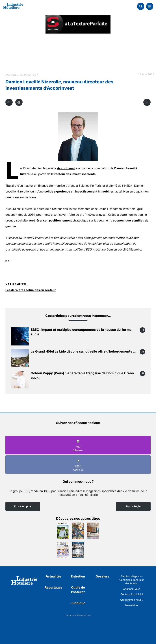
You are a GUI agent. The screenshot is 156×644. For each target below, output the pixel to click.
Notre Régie (133, 506)
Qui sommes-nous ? (132, 600)
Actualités (28, 75)
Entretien (78, 576)
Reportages (53, 587)
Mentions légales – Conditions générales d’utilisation (132, 580)
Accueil (11, 75)
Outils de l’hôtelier (78, 590)
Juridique (78, 603)
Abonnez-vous (132, 589)
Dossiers (102, 576)
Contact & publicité (132, 594)
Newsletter (132, 605)
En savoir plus (23, 506)
